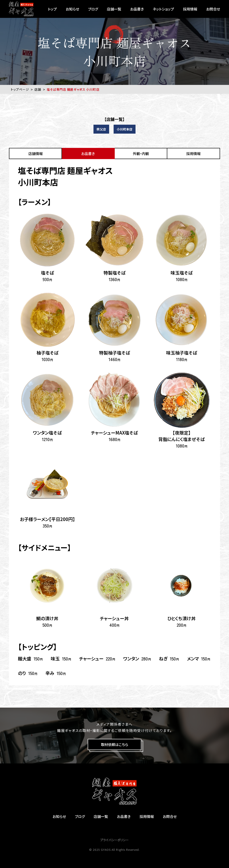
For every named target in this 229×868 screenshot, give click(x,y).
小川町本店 (125, 129)
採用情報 (190, 9)
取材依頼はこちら (114, 744)
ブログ (93, 9)
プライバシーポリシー (114, 840)
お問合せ (213, 9)
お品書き (137, 9)
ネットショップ (163, 9)
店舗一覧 (114, 9)
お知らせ (72, 9)
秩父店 (101, 129)
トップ (52, 9)
